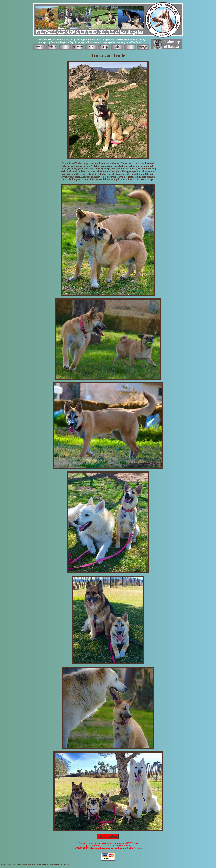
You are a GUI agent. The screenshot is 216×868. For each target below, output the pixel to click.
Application (108, 836)
